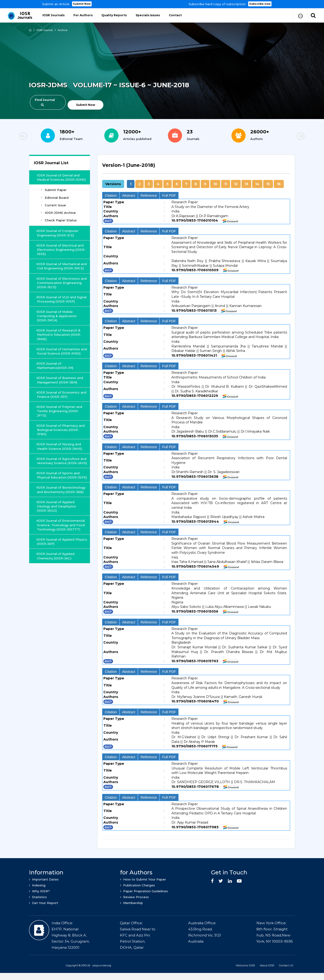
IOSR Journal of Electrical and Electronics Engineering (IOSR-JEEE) (61, 254)
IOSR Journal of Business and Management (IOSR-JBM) (61, 393)
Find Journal (45, 102)
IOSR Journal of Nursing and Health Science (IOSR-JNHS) (60, 459)
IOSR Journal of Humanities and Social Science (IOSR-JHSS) (59, 362)
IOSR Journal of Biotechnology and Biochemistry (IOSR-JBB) (62, 511)
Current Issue (53, 209)
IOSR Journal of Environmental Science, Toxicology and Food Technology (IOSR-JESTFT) (61, 546)
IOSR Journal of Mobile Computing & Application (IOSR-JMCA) (57, 324)
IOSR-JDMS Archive (58, 217)
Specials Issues (148, 15)
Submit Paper (54, 194)
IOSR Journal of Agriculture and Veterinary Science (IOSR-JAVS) (61, 476)
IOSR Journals (53, 15)
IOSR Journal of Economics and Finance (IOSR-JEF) (59, 407)
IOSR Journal (45, 30)
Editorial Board (55, 202)
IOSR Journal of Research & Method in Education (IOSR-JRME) (60, 343)
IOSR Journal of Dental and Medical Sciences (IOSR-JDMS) (60, 179)
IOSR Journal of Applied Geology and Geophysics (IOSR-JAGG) (57, 528)
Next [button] (284, 137)
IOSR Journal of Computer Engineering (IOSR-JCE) (58, 237)
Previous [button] (40, 137)
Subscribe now (260, 4)
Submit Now (82, 4)
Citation (111, 195)
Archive (63, 30)
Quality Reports (114, 15)
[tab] (196, 168)
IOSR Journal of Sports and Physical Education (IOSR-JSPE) (59, 494)
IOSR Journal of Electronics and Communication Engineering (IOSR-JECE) (59, 291)
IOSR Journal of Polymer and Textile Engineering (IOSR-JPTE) (60, 424)
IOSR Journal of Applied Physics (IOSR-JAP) (56, 563)
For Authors (83, 15)
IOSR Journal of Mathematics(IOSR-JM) (56, 378)
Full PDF (169, 195)
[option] (162, 4)
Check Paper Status (59, 224)
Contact (175, 15)
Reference (149, 195)
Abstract (129, 195)
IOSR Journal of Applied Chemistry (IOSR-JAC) (56, 577)
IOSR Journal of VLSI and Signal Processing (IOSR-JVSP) (62, 308)
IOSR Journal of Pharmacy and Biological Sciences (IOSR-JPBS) (61, 442)
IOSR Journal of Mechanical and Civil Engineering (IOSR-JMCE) (59, 272)
